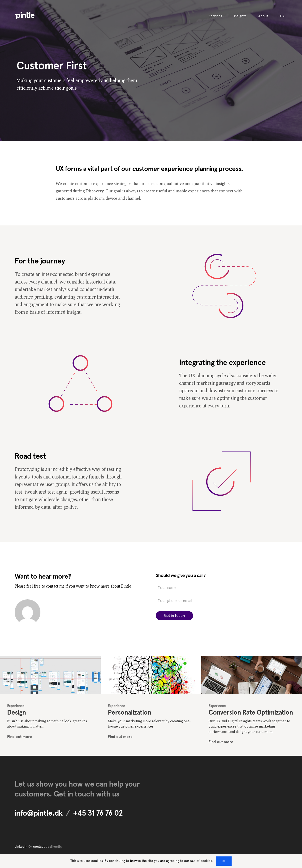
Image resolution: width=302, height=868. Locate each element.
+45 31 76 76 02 (98, 813)
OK (224, 861)
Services (215, 16)
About (263, 16)
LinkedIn (21, 847)
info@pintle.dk (39, 813)
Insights (240, 16)
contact (39, 847)
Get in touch (174, 616)
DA (282, 16)
